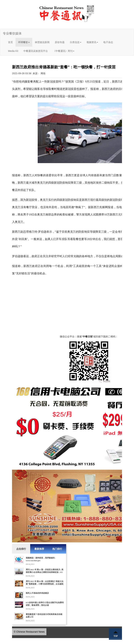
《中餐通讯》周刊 (64, 51)
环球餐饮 (24, 42)
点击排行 (21, 549)
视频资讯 (92, 42)
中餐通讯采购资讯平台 (36, 51)
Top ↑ (116, 634)
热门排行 (57, 549)
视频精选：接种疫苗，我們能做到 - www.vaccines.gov (41, 559)
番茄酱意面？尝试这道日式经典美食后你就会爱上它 (44, 616)
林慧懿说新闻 (42, 42)
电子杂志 (108, 42)
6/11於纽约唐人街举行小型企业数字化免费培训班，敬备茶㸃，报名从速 (45, 604)
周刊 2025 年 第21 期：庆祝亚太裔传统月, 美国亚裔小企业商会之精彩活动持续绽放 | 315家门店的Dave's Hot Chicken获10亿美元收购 (45, 572)
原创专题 (60, 42)
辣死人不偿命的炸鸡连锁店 (37, 593)
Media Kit (13, 51)
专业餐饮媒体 (12, 33)
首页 (10, 42)
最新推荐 (39, 549)
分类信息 (76, 42)
